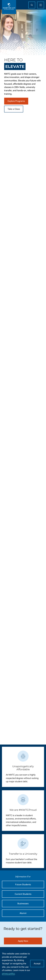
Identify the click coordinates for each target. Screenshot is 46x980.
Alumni (23, 913)
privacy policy (8, 973)
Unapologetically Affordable (23, 768)
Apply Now (23, 941)
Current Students (23, 894)
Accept (37, 963)
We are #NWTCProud (23, 810)
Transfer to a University (23, 854)
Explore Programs (16, 101)
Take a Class (14, 109)
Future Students (23, 884)
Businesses (23, 904)
